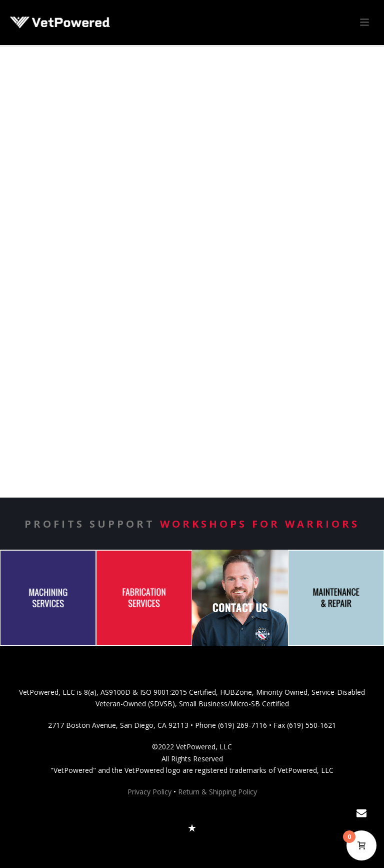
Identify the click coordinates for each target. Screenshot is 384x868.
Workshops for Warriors (260, 524)
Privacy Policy (149, 792)
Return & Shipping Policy (217, 792)
